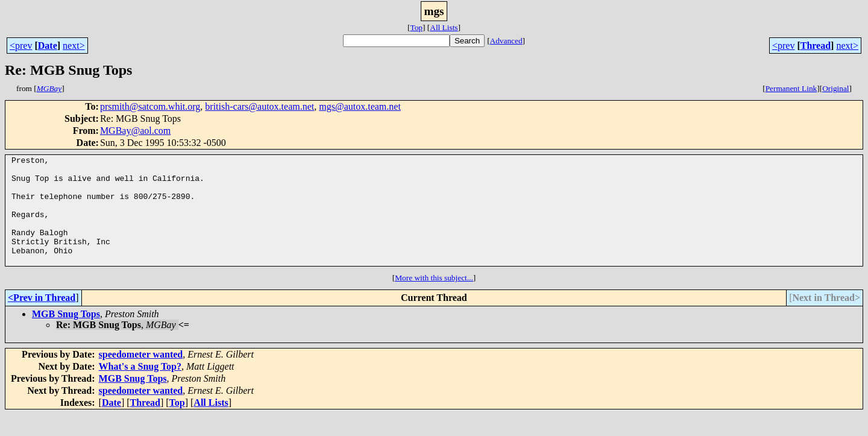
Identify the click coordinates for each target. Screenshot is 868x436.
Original (835, 88)
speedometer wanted (141, 376)
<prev (21, 46)
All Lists (444, 27)
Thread (816, 46)
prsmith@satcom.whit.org (150, 106)
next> (74, 46)
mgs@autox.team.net (360, 106)
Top (416, 27)
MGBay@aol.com (135, 131)
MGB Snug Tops (66, 336)
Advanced (506, 41)
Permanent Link (791, 88)
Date (48, 46)
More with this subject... (434, 299)
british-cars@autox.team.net (259, 106)
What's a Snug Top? (140, 388)
